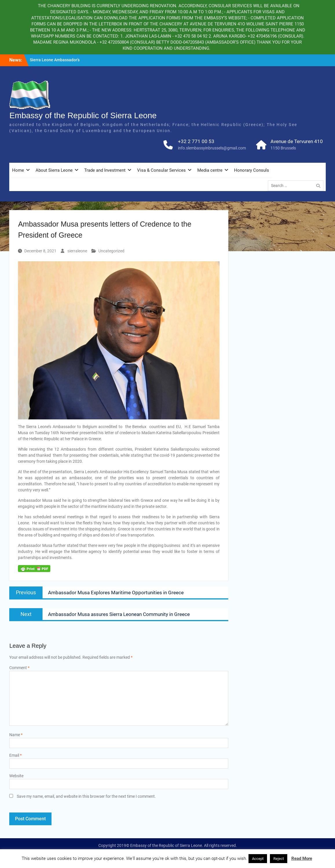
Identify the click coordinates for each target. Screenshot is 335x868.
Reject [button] (279, 859)
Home (18, 170)
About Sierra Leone (54, 170)
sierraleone (77, 251)
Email (15, 755)
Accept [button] (258, 859)
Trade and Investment (105, 170)
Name (16, 735)
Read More (302, 858)
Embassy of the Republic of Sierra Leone (83, 115)
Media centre (210, 170)
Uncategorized (111, 251)
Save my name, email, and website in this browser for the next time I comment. (86, 796)
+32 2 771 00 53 (196, 141)
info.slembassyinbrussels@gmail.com (212, 148)
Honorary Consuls (252, 170)
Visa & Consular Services (161, 170)
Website (16, 776)
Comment (19, 668)
